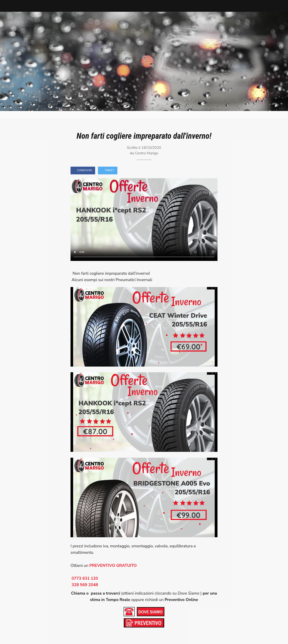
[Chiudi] (7, 6)
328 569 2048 (85, 585)
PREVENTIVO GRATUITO (113, 566)
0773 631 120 (85, 578)
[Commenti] (213, 171)
